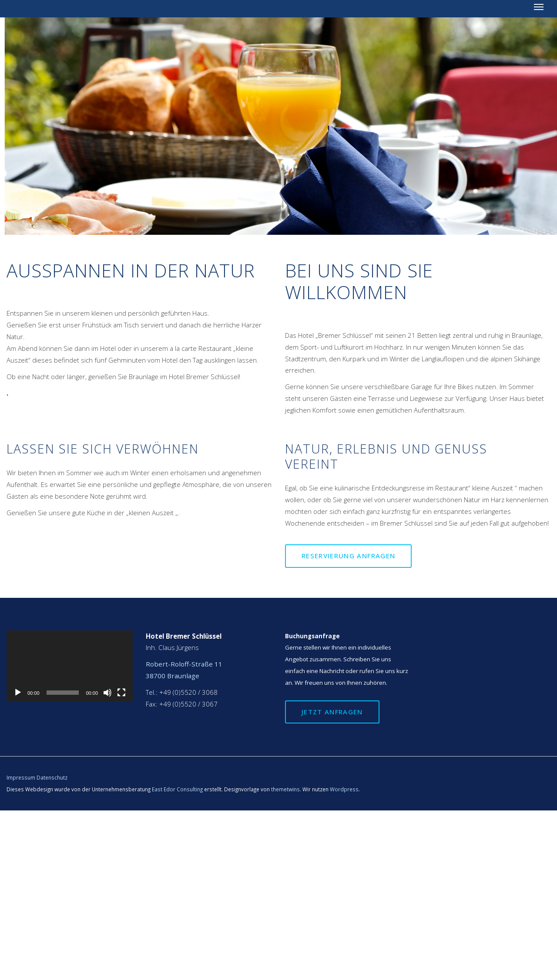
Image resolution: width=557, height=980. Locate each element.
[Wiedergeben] (18, 693)
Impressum (21, 777)
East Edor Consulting (177, 789)
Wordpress (344, 789)
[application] (70, 666)
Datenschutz (52, 777)
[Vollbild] (121, 693)
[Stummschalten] (107, 693)
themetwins (285, 789)
